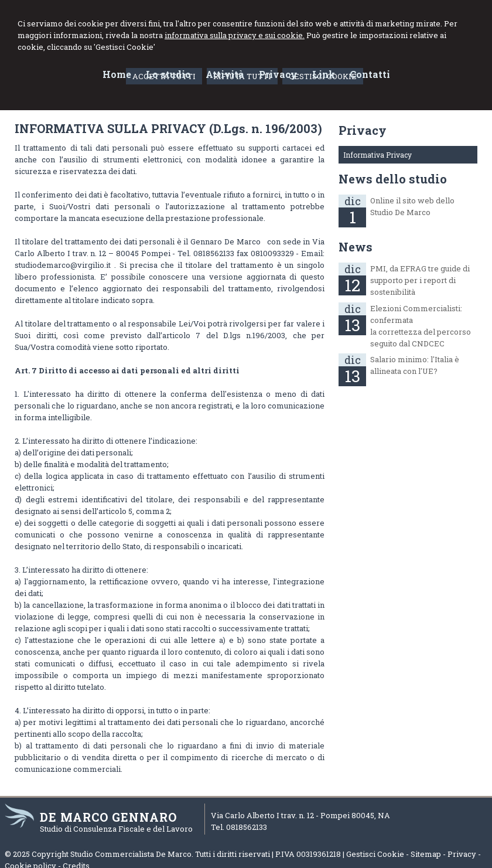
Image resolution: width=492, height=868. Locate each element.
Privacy (462, 854)
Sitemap (426, 854)
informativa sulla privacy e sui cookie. (235, 35)
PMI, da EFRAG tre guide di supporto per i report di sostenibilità (420, 280)
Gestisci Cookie (375, 854)
